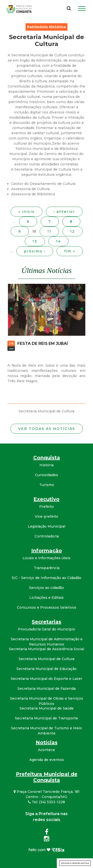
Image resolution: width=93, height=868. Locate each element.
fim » (70, 251)
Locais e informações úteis (46, 558)
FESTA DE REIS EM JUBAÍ (43, 344)
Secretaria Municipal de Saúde (47, 708)
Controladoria (47, 536)
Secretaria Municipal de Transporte (46, 718)
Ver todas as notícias (47, 429)
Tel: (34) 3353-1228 (46, 802)
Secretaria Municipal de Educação (46, 669)
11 (49, 231)
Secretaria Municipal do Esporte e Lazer (46, 679)
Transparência (47, 568)
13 (35, 241)
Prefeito (46, 507)
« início (27, 212)
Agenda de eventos (47, 760)
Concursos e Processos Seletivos (47, 607)
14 (58, 241)
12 (73, 231)
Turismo (47, 485)
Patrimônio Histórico (46, 27)
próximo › (35, 251)
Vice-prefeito (46, 516)
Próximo (82, 309)
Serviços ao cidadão (46, 588)
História (46, 465)
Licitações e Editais (46, 598)
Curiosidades (46, 475)
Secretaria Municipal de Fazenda (46, 689)
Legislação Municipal (46, 526)
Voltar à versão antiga (75, 863)
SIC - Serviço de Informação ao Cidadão (46, 578)
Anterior (11, 309)
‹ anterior (64, 212)
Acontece (46, 750)
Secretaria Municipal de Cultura (46, 659)
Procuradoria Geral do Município (46, 629)
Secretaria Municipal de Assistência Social (46, 649)
